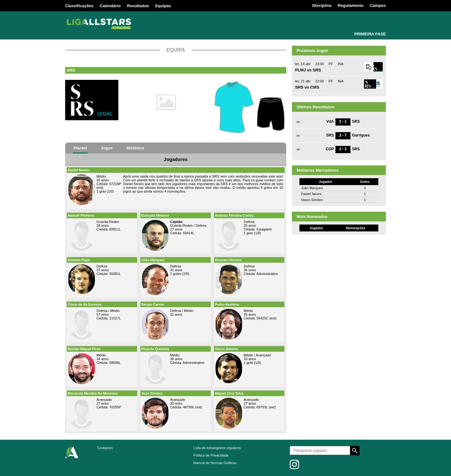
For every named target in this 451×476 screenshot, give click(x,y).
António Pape (79, 260)
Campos (378, 5)
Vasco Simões (226, 349)
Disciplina (322, 5)
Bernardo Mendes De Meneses (93, 393)
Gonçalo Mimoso (155, 215)
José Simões (152, 393)
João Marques (153, 260)
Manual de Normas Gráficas (215, 463)
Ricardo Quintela (155, 349)
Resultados (138, 6)
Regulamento (350, 5)
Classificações (79, 6)
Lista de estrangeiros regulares (217, 448)
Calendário (110, 6)
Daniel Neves (78, 170)
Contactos (105, 448)
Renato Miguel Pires (84, 349)
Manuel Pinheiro (81, 215)
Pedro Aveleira (227, 304)
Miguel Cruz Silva (229, 393)
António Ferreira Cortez (234, 215)
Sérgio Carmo (153, 304)
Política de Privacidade (211, 455)
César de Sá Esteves (85, 304)
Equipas (163, 6)
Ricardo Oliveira (228, 260)
